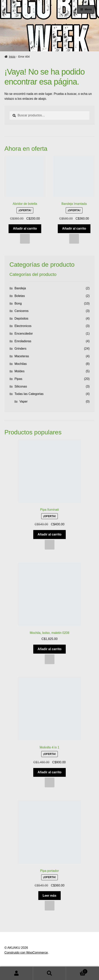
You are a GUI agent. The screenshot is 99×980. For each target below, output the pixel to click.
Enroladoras (23, 341)
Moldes (19, 371)
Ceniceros (21, 311)
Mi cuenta (17, 973)
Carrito (77, 971)
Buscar (50, 973)
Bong (18, 303)
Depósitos (21, 318)
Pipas (18, 379)
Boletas (20, 296)
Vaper (24, 401)
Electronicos (23, 326)
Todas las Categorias (29, 394)
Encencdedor (24, 334)
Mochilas (21, 364)
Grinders (20, 349)
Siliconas (21, 386)
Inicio (12, 57)
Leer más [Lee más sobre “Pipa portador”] (49, 896)
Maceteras (22, 356)
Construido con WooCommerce (26, 953)
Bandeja (20, 288)
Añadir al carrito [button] (25, 229)
